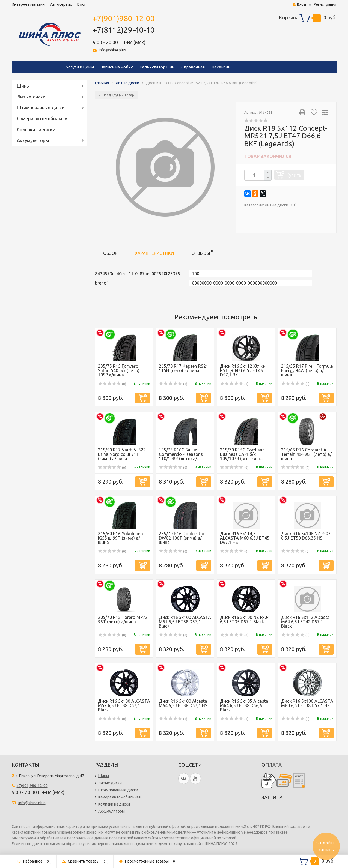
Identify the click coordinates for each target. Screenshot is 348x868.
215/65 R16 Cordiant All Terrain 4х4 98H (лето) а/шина (306, 454)
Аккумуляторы (33, 140)
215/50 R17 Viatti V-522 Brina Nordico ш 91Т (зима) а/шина (122, 454)
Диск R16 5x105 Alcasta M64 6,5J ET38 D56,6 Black (244, 705)
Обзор (110, 253)
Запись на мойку (117, 67)
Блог (82, 4)
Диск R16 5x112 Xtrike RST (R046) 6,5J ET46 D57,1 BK (242, 370)
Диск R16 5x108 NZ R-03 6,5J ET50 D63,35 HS (306, 536)
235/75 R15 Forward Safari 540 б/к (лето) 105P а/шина (119, 370)
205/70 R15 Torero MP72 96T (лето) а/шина (123, 619)
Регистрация (325, 4)
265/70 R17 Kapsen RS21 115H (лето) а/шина (184, 368)
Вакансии (221, 67)
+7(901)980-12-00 (124, 18)
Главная (102, 83)
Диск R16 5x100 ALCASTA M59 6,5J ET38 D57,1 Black (124, 705)
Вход (300, 4)
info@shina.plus (112, 50)
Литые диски (31, 97)
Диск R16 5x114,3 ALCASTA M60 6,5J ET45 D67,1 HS (245, 538)
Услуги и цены (80, 67)
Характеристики (154, 253)
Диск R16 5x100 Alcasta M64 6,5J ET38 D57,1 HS (183, 703)
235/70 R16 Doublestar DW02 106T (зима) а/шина (182, 538)
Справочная (193, 67)
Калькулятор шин (157, 67)
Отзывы (202, 252)
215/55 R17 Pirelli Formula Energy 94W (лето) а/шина (307, 370)
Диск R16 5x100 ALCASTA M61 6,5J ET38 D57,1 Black (185, 622)
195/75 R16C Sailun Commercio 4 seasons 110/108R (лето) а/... (181, 454)
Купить (294, 175)
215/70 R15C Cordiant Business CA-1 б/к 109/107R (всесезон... (242, 454)
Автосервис (61, 4)
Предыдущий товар (117, 95)
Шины (23, 86)
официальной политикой (214, 838)
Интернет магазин (28, 4)
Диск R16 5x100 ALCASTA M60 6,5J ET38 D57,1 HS (307, 703)
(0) (112, 384)
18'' (293, 205)
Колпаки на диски (36, 129)
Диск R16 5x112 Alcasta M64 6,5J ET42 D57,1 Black (305, 622)
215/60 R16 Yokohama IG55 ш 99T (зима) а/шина (121, 538)
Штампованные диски (41, 108)
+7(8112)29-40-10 (124, 30)
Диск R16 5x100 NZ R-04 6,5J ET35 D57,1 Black (245, 619)
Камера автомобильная (43, 119)
